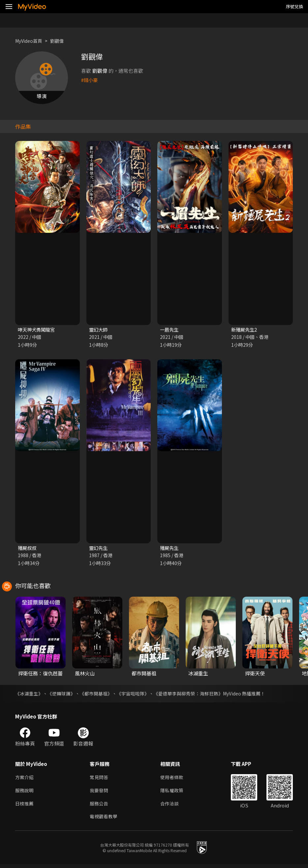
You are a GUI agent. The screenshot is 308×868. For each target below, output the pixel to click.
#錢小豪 (90, 80)
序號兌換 (294, 6)
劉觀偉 (61, 41)
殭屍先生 (170, 548)
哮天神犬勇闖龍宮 (38, 330)
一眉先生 (170, 330)
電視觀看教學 (105, 820)
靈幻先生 (99, 548)
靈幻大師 (99, 330)
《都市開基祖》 (96, 694)
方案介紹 (25, 778)
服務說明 (25, 792)
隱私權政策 (175, 792)
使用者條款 (175, 778)
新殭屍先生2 (245, 330)
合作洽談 (172, 806)
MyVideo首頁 (30, 41)
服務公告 (100, 806)
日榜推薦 (25, 806)
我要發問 (100, 792)
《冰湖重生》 (29, 694)
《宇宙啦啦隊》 (133, 694)
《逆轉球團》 (61, 694)
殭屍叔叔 (28, 548)
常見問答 (100, 778)
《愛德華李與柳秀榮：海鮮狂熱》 (188, 694)
